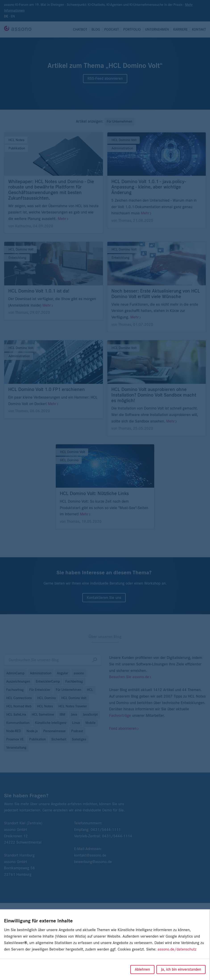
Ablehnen (142, 970)
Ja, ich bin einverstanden (181, 970)
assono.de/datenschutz (177, 949)
